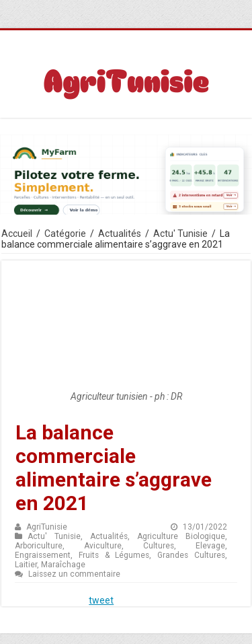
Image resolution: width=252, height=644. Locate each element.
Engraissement (43, 555)
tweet (101, 600)
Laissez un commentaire (74, 574)
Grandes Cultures (191, 555)
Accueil (17, 234)
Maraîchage (63, 565)
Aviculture (103, 546)
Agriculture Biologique (181, 536)
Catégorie (65, 234)
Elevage (210, 546)
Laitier (26, 565)
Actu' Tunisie (180, 234)
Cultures (159, 546)
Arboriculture (39, 546)
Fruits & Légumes (114, 555)
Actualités (120, 234)
